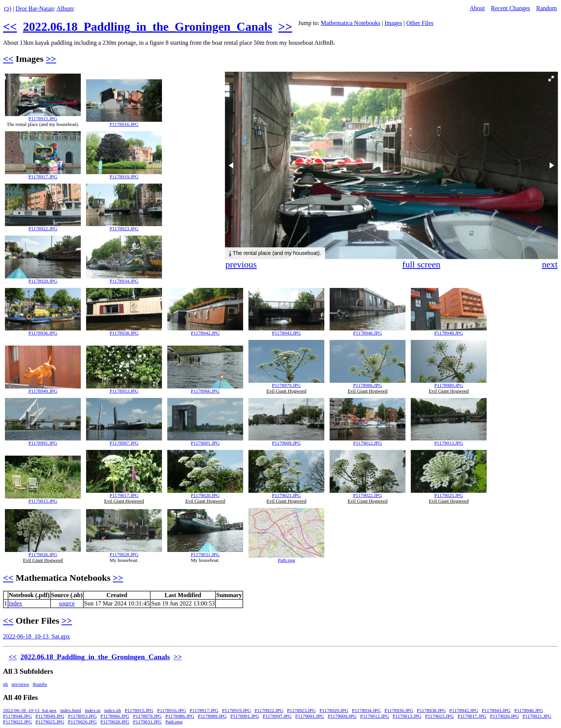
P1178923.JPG (124, 229)
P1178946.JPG (368, 333)
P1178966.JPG (205, 391)
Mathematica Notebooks (351, 23)
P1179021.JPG (286, 495)
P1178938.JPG (124, 333)
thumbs (40, 684)
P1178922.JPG (43, 229)
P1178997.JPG (124, 443)
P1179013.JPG (449, 443)
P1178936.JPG (43, 333)
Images (393, 23)
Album (65, 9)
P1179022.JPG (368, 495)
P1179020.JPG (205, 495)
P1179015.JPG (43, 501)
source (67, 603)
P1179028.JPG (124, 555)
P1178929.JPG (43, 281)
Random (547, 8)
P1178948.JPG (449, 333)
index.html (71, 711)
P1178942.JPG (205, 333)
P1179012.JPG (368, 443)
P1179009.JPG (286, 443)
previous (241, 264)
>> (285, 27)
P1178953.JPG (124, 391)
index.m (93, 711)
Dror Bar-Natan (35, 9)
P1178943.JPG (286, 333)
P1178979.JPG (286, 385)
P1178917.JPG (43, 177)
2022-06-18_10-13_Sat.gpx (36, 636)
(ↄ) (8, 9)
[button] (551, 79)
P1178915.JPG (43, 119)
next (550, 264)
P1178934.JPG (124, 281)
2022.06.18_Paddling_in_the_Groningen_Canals (147, 27)
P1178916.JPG (124, 124)
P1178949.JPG (43, 391)
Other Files (420, 23)
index (16, 603)
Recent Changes (511, 8)
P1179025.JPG (449, 495)
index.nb (113, 711)
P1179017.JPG (124, 495)
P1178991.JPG (43, 443)
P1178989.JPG (449, 385)
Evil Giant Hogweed (286, 391)
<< (10, 27)
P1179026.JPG (43, 555)
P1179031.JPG (205, 555)
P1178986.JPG (368, 385)
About (477, 8)
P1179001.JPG (205, 443)
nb (5, 684)
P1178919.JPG (124, 177)
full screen (421, 264)
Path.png (286, 560)
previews (20, 684)
